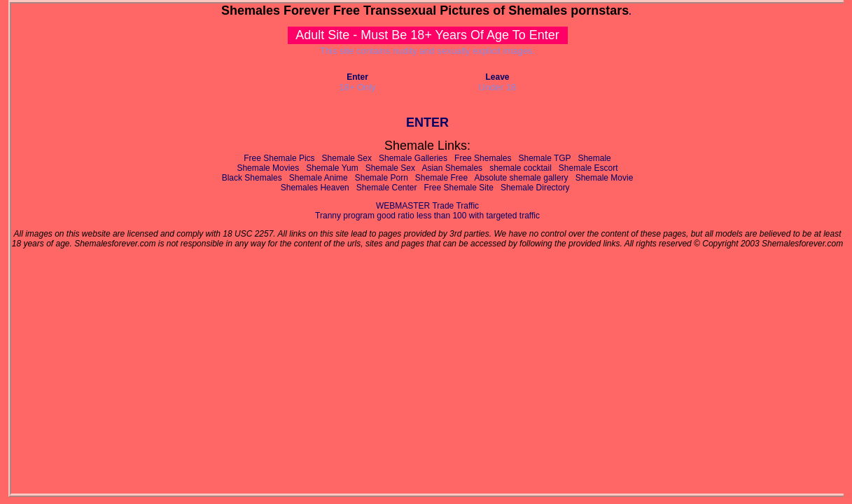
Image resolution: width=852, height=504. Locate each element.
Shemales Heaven (315, 188)
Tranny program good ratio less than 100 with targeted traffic (427, 216)
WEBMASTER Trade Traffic (427, 206)
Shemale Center (387, 188)
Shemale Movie (605, 178)
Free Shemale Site (459, 188)
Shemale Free (441, 178)
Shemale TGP (544, 158)
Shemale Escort (588, 168)
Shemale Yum (332, 168)
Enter (357, 77)
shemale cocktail (521, 168)
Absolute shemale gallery (522, 178)
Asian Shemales (452, 168)
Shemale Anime (319, 178)
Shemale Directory (535, 188)
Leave (497, 77)
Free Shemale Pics (279, 158)
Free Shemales (483, 158)
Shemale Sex (347, 158)
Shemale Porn (382, 178)
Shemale (594, 158)
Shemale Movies (268, 168)
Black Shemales (252, 178)
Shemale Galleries (413, 158)
